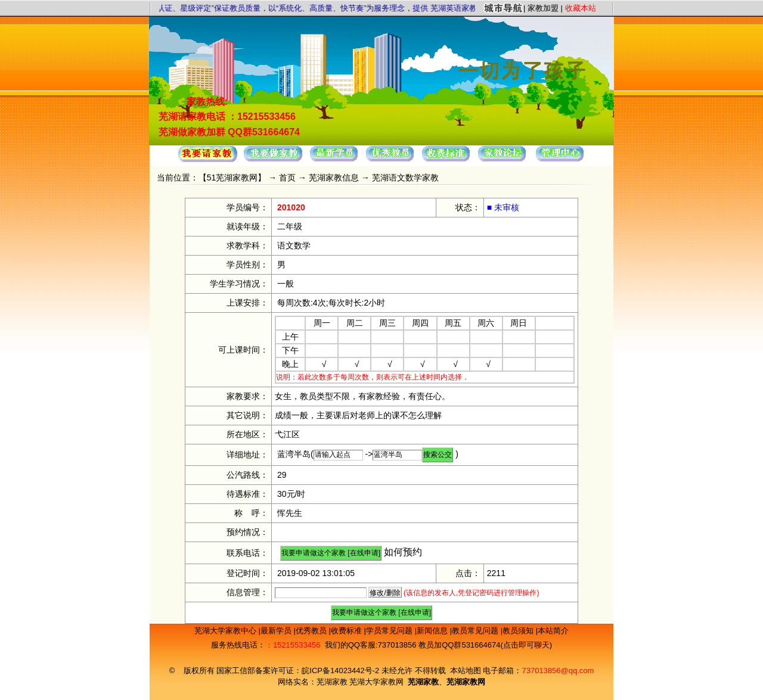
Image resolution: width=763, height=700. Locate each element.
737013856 (397, 645)
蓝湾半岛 (294, 454)
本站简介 (553, 631)
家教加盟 (543, 8)
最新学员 (277, 631)
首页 (287, 178)
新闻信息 (433, 631)
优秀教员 (312, 631)
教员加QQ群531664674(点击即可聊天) (485, 645)
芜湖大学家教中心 (227, 631)
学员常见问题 (390, 631)
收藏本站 (581, 8)
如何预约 (403, 552)
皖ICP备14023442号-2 (342, 671)
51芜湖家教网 (232, 178)
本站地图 (466, 671)
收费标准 (348, 631)
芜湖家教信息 (334, 178)
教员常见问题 (476, 631)
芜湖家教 (332, 682)
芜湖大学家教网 (376, 682)
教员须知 (519, 631)
